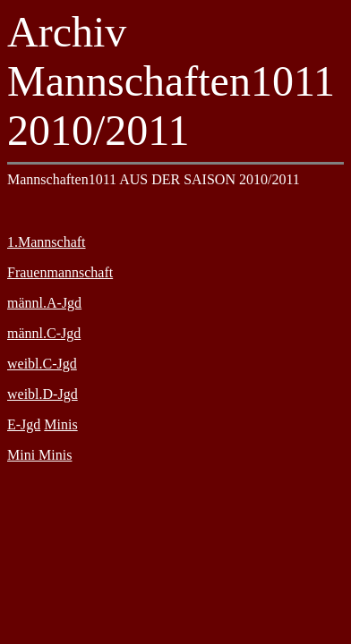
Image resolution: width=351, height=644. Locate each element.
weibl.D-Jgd (43, 394)
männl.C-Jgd (44, 333)
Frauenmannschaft (60, 272)
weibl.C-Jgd (42, 364)
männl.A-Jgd (44, 303)
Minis (60, 424)
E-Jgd (24, 424)
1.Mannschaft (47, 242)
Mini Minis (39, 455)
